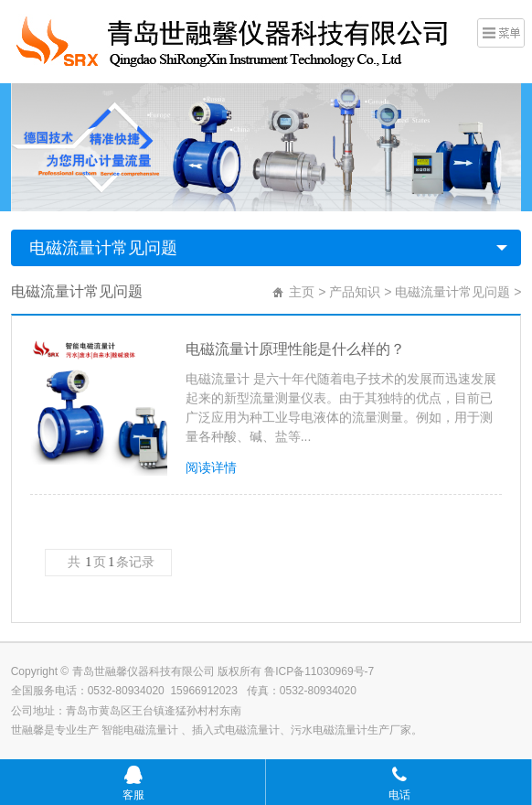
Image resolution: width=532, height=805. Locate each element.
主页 (302, 292)
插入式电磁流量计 (236, 730)
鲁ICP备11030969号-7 (319, 671)
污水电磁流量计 (329, 730)
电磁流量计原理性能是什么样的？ (295, 349)
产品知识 (355, 292)
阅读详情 (211, 467)
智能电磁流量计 (141, 730)
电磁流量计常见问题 (103, 248)
